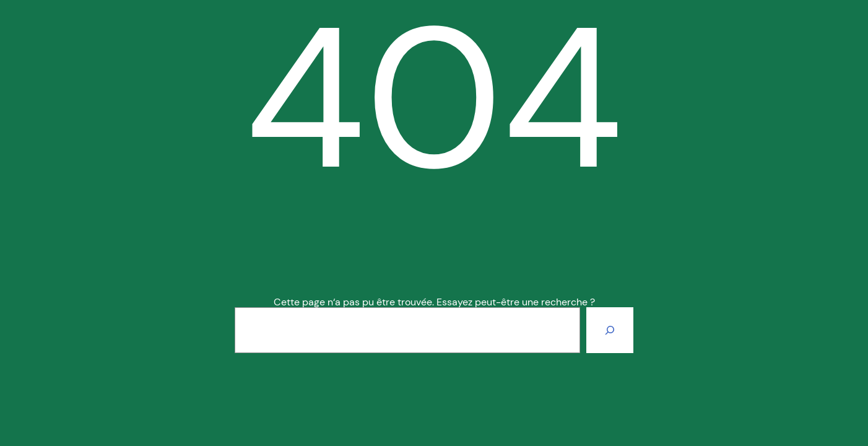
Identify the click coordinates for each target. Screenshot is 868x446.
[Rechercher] (610, 330)
